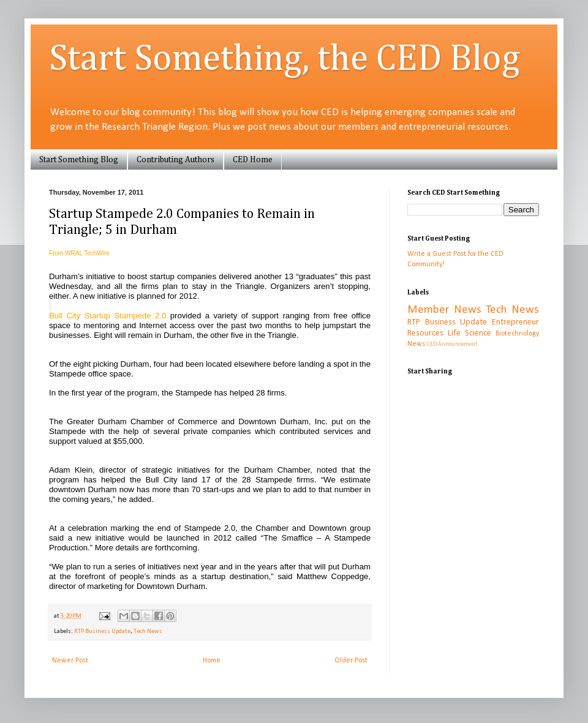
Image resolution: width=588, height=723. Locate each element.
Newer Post (70, 661)
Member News (444, 310)
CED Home (253, 160)
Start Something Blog (79, 160)
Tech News (148, 631)
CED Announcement (452, 344)
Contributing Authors (175, 160)
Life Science (469, 333)
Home (212, 661)
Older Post (351, 661)
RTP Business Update (102, 631)
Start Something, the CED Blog (285, 59)
